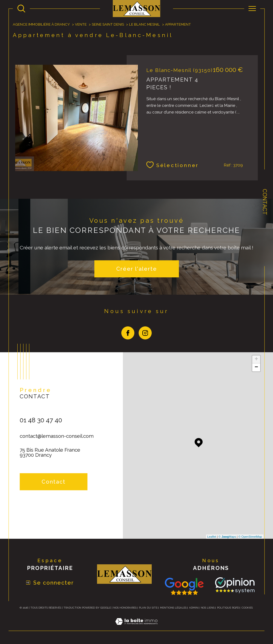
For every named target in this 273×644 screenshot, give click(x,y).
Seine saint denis (108, 24)
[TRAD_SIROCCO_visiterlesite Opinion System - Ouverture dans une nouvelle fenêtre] (234, 585)
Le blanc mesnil (144, 24)
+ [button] (256, 359)
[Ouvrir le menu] (252, 9)
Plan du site (148, 608)
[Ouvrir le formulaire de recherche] (21, 9)
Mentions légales (173, 608)
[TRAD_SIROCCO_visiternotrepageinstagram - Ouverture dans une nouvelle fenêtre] (145, 333)
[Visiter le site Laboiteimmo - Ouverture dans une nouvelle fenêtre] (136, 628)
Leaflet (212, 537)
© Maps (227, 537)
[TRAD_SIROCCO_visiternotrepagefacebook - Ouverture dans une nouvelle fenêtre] (128, 333)
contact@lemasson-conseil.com (57, 436)
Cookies (247, 608)
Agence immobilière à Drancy (41, 24)
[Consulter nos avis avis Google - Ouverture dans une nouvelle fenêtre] (184, 586)
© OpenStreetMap (250, 537)
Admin (194, 608)
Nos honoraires (125, 608)
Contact (265, 202)
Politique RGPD (228, 608)
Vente (81, 24)
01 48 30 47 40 (41, 420)
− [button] (256, 367)
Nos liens (208, 608)
